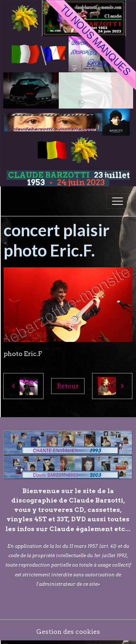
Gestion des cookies (68, 632)
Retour (68, 386)
